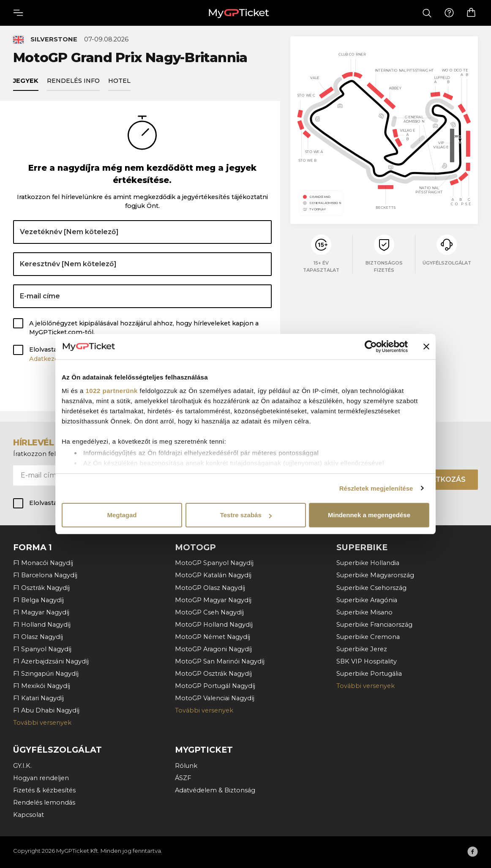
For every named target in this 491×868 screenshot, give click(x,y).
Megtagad (122, 515)
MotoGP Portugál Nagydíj (215, 685)
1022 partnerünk (112, 391)
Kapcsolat (29, 814)
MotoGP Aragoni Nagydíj (213, 649)
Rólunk (186, 765)
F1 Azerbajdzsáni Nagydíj (51, 661)
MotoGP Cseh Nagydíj (209, 612)
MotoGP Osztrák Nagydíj (213, 673)
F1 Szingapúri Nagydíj (46, 673)
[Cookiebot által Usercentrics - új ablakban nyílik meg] (371, 347)
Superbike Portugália (369, 673)
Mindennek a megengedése (369, 515)
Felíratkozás (439, 479)
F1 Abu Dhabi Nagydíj (46, 710)
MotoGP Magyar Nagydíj (213, 600)
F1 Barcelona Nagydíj (45, 575)
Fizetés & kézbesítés (44, 790)
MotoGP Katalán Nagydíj (213, 575)
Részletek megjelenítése (376, 488)
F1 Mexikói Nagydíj (42, 685)
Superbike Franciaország (374, 624)
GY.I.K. (22, 765)
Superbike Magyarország (375, 575)
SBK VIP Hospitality (367, 661)
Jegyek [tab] (26, 82)
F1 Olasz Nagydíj (38, 636)
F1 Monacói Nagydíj (43, 562)
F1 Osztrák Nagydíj (41, 587)
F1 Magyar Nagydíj (41, 612)
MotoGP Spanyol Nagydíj (214, 562)
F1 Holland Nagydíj (42, 624)
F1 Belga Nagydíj (38, 600)
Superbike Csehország (371, 587)
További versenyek (42, 722)
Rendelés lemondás (44, 802)
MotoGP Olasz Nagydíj (210, 587)
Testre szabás (246, 515)
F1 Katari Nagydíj (38, 698)
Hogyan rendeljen (41, 778)
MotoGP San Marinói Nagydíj (220, 661)
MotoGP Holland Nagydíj (214, 624)
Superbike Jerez (362, 649)
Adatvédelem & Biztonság (215, 790)
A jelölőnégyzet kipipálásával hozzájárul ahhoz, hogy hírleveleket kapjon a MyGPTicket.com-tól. (144, 329)
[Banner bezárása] (426, 347)
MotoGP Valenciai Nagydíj (215, 698)
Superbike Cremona (368, 636)
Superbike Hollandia (368, 562)
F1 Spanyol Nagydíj (42, 649)
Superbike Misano (364, 612)
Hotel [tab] (119, 82)
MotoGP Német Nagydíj (213, 636)
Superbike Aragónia (367, 600)
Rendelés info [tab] (73, 82)
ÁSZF (183, 778)
